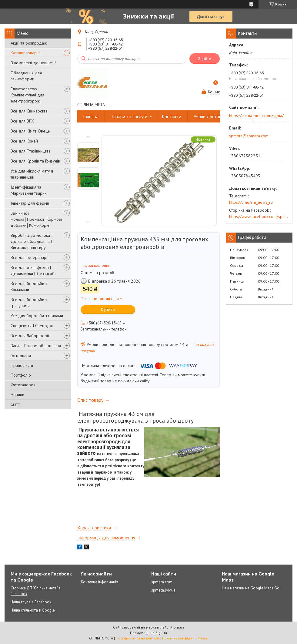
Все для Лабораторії (30, 336)
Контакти (172, 117)
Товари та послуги (129, 117)
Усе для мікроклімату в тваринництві (32, 174)
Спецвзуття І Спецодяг (32, 326)
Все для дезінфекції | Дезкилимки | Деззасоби (34, 270)
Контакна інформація (100, 582)
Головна (91, 117)
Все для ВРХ (22, 121)
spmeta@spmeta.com (249, 136)
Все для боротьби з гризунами (29, 303)
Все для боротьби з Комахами (29, 287)
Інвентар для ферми (30, 203)
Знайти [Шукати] (205, 59)
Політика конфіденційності (185, 638)
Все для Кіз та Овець (30, 131)
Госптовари (21, 356)
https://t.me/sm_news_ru (251, 202)
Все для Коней (24, 141)
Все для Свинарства (29, 111)
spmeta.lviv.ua (163, 590)
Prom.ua (177, 627)
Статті (16, 404)
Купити (108, 309)
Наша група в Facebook (31, 602)
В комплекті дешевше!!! (33, 63)
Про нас (267, 117)
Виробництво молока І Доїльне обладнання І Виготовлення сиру (32, 241)
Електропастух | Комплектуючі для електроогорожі (27, 95)
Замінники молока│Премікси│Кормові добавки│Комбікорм (36, 219)
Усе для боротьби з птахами (37, 316)
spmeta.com (162, 582)
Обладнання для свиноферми (26, 76)
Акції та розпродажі (29, 43)
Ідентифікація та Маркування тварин (29, 190)
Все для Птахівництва (31, 151)
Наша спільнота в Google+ (34, 610)
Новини (17, 394)
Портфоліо (21, 375)
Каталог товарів (25, 53)
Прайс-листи (22, 365)
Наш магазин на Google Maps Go (251, 588)
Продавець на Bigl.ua (148, 633)
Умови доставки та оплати (220, 117)
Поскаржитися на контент (138, 638)
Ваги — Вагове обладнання (36, 346)
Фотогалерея (23, 385)
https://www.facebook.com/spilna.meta (259, 216)
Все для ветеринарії (30, 257)
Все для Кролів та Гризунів (35, 161)
